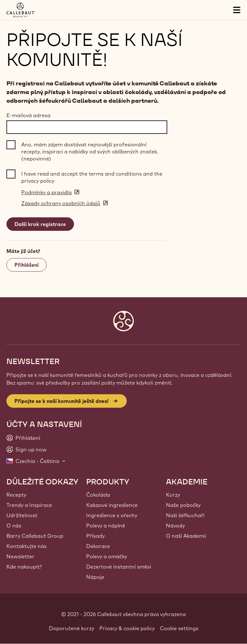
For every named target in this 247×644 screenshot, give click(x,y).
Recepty (16, 495)
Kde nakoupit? (24, 567)
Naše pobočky (183, 505)
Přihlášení (27, 265)
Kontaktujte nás (27, 546)
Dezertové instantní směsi (119, 567)
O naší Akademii (186, 536)
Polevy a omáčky (107, 556)
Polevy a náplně (106, 526)
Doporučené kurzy (72, 628)
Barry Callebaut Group (35, 536)
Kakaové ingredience (112, 505)
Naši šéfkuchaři (185, 515)
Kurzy (173, 495)
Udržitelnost (22, 515)
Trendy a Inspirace (29, 505)
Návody (175, 526)
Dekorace (98, 546)
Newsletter (20, 556)
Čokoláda (98, 495)
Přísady (96, 536)
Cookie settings (179, 628)
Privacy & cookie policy (127, 628)
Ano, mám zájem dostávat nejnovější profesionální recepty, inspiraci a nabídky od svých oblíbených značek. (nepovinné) (90, 152)
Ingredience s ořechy (112, 515)
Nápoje (95, 577)
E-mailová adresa (28, 115)
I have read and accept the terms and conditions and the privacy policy (92, 177)
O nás (14, 526)
